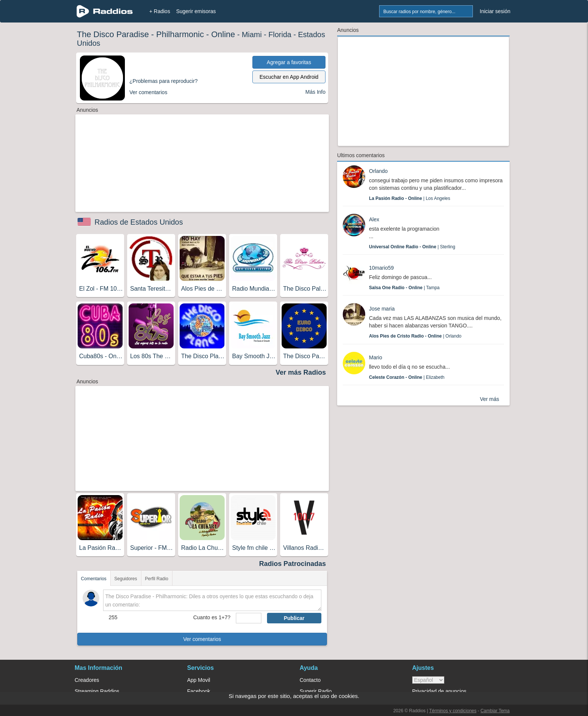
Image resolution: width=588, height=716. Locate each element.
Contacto (310, 680)
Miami (252, 35)
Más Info (315, 92)
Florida (280, 35)
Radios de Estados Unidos (139, 222)
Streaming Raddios (97, 691)
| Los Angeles (410, 198)
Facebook (199, 691)
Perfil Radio (157, 579)
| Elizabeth (407, 377)
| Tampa (404, 288)
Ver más (490, 399)
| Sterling (412, 247)
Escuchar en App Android (289, 77)
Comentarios (94, 579)
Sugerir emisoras (196, 11)
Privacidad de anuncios (439, 691)
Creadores (87, 680)
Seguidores (126, 579)
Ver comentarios (202, 639)
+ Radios (160, 11)
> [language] (428, 680)
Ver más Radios (301, 372)
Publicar (294, 618)
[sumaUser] (248, 618)
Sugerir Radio (316, 691)
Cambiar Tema (495, 711)
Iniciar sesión (495, 11)
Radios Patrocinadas (292, 564)
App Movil (199, 680)
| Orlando (415, 336)
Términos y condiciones (453, 711)
